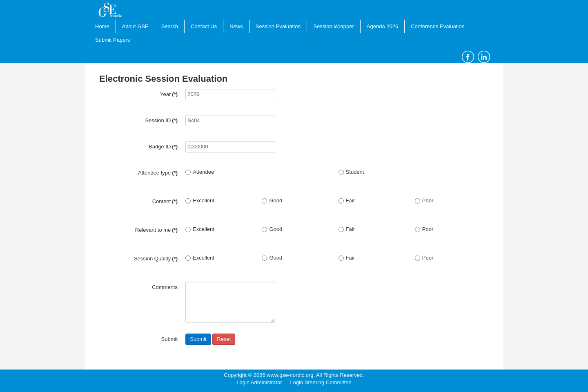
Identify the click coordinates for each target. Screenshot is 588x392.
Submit (198, 339)
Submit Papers (112, 40)
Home (102, 26)
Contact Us (204, 26)
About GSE (135, 26)
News (236, 26)
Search (170, 26)
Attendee (200, 172)
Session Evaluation (278, 26)
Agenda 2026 (382, 26)
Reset (224, 339)
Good (272, 200)
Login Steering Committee (321, 382)
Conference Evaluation (438, 26)
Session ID (161, 120)
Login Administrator (259, 382)
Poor (424, 200)
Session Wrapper (333, 26)
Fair (347, 200)
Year (169, 94)
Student (351, 172)
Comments (165, 287)
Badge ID (163, 147)
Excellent (200, 200)
